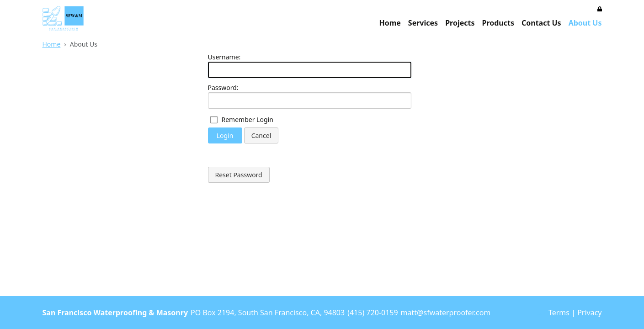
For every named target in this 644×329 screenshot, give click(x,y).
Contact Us (541, 23)
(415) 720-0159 (373, 313)
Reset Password (239, 175)
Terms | (562, 313)
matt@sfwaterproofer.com (446, 313)
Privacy (589, 313)
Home (390, 23)
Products (498, 23)
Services (423, 23)
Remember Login (247, 119)
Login (225, 135)
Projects (460, 23)
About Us (585, 23)
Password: (223, 88)
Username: (224, 57)
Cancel (261, 135)
